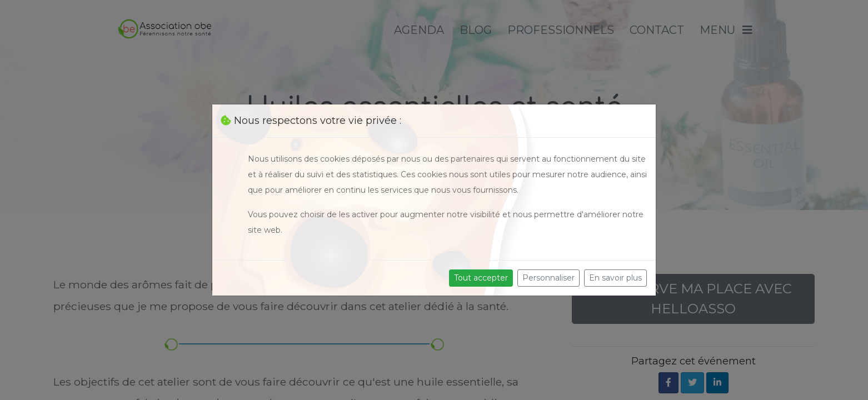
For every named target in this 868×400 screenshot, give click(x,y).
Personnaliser (548, 278)
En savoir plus (615, 278)
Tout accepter (481, 278)
